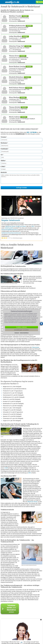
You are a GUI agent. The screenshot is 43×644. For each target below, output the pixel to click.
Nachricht (4, 172)
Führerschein (36, 347)
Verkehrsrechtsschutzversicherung (11, 233)
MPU (33, 226)
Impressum (17, 333)
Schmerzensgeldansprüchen (9, 230)
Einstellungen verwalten (21, 330)
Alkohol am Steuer (10, 226)
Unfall (6, 468)
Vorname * (4, 137)
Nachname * (4, 143)
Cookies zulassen (22, 327)
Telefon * (3, 161)
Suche (41, 2)
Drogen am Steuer (21, 226)
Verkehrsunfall (9, 228)
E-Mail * (3, 166)
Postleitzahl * (5, 149)
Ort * (2, 155)
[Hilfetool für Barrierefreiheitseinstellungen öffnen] (41, 324)
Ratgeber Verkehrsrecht (11, 220)
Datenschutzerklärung (24, 333)
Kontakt (25, 16)
